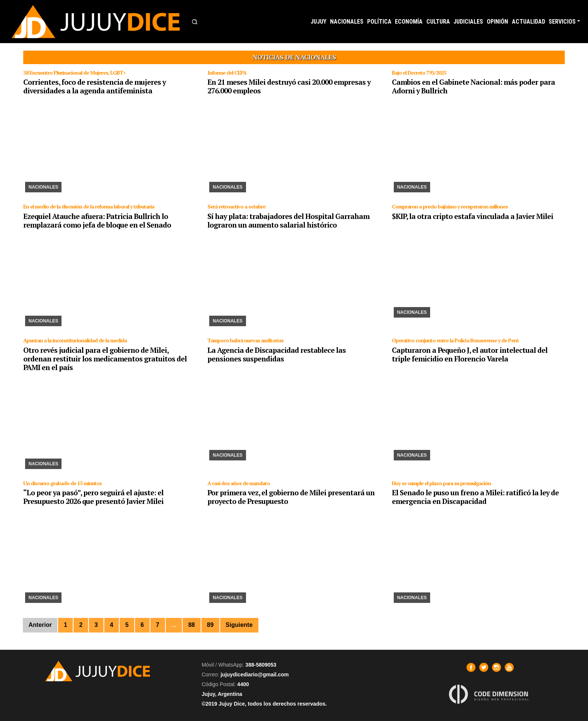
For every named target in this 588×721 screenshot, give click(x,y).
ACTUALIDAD (529, 22)
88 (192, 625)
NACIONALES (347, 22)
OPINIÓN (497, 22)
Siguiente (239, 625)
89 (210, 625)
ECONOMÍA (409, 22)
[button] (195, 22)
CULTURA (438, 22)
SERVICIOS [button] (562, 22)
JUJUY (318, 22)
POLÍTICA (379, 22)
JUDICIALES (468, 22)
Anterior (40, 625)
